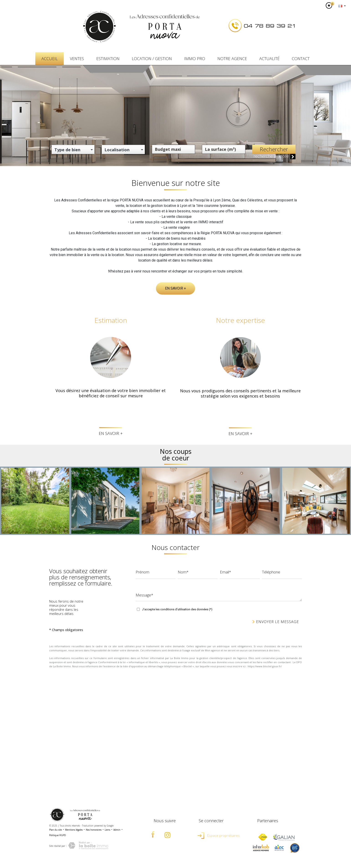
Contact (301, 59)
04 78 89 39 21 (270, 26)
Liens (107, 830)
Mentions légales (74, 830)
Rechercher (274, 149)
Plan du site (56, 830)
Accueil (50, 59)
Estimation (108, 59)
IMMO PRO (195, 59)
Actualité (269, 59)
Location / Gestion (152, 59)
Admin (117, 830)
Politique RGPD (58, 835)
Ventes (77, 59)
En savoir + (175, 288)
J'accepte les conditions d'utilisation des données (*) (177, 609)
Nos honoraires (94, 830)
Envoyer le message (276, 622)
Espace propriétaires (219, 835)
